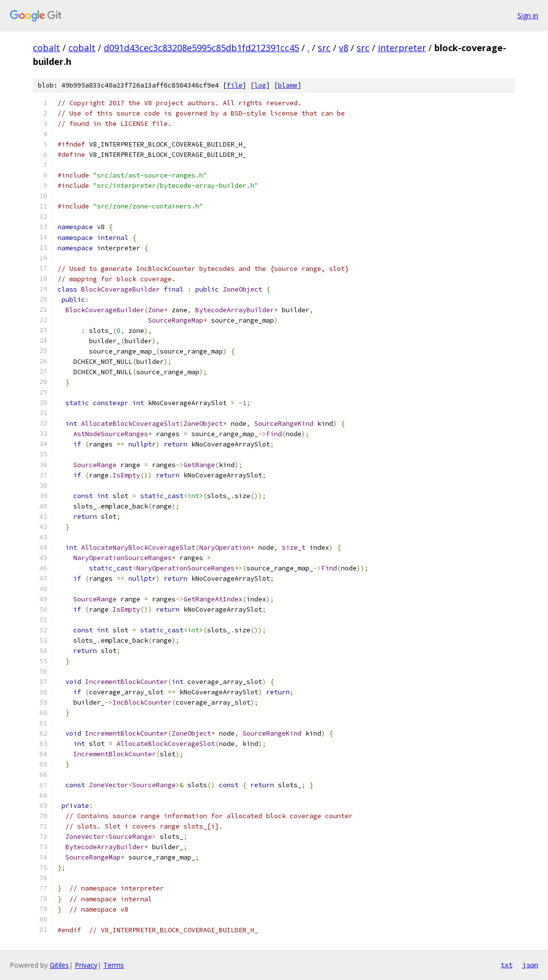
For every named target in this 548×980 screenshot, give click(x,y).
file (235, 85)
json (530, 965)
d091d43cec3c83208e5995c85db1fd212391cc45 (201, 48)
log (260, 85)
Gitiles (59, 965)
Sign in (528, 15)
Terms (114, 965)
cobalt (46, 48)
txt (507, 965)
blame (288, 85)
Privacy (86, 965)
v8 (344, 48)
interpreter (402, 48)
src (324, 48)
